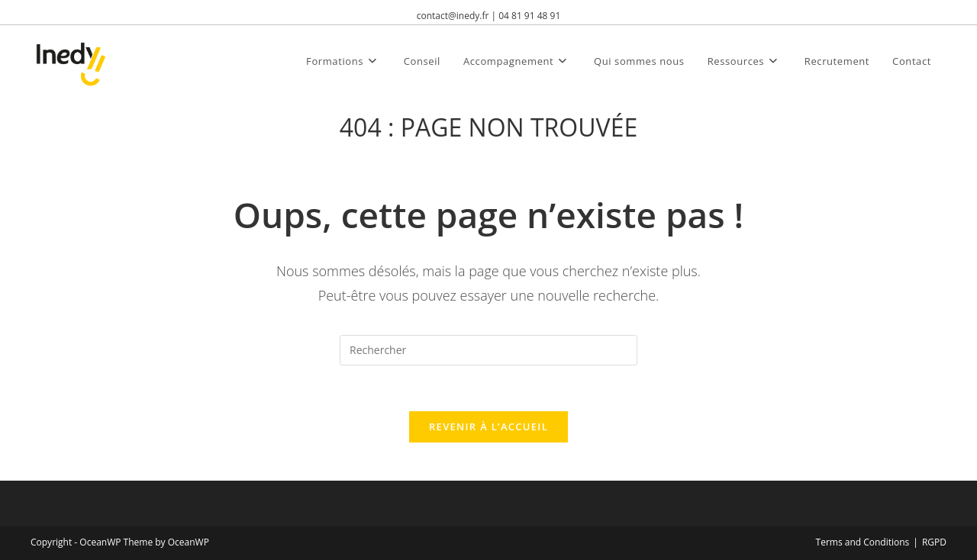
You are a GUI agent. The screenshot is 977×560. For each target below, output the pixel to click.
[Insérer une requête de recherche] (488, 350)
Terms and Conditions (863, 542)
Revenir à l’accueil (488, 426)
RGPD (934, 542)
